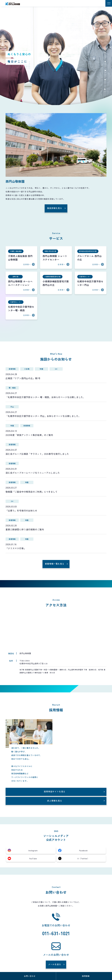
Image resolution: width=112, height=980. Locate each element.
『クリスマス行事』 (16, 548)
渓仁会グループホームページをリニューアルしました (33, 473)
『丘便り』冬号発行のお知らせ (21, 511)
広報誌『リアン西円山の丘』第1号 (23, 378)
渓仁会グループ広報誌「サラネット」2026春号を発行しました (37, 454)
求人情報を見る (55, 801)
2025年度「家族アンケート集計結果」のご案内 (29, 435)
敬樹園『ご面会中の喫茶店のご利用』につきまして (32, 492)
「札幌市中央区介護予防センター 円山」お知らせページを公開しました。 (43, 416)
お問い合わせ (30, 976)
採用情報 (86, 976)
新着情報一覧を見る (55, 564)
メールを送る (55, 964)
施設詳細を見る (55, 208)
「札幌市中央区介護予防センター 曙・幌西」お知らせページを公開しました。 (45, 397)
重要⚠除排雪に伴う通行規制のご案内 (25, 529)
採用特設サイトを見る (55, 791)
